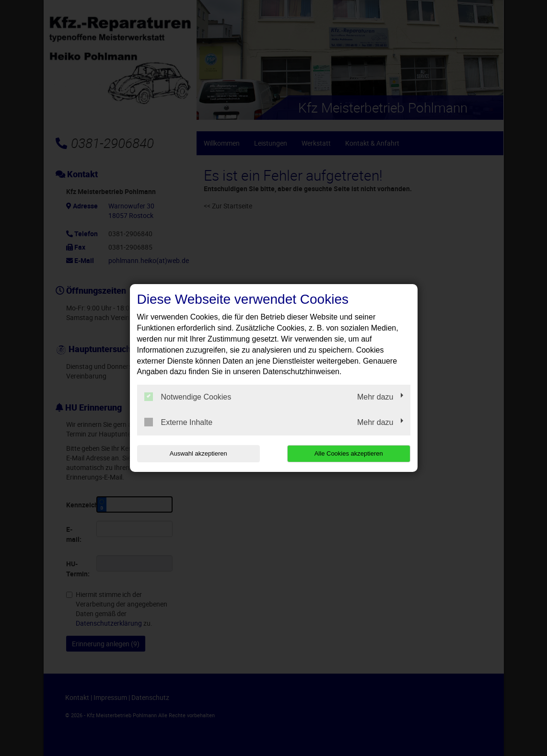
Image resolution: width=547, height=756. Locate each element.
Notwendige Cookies (188, 397)
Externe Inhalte (179, 422)
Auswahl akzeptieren (198, 453)
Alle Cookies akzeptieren (349, 453)
